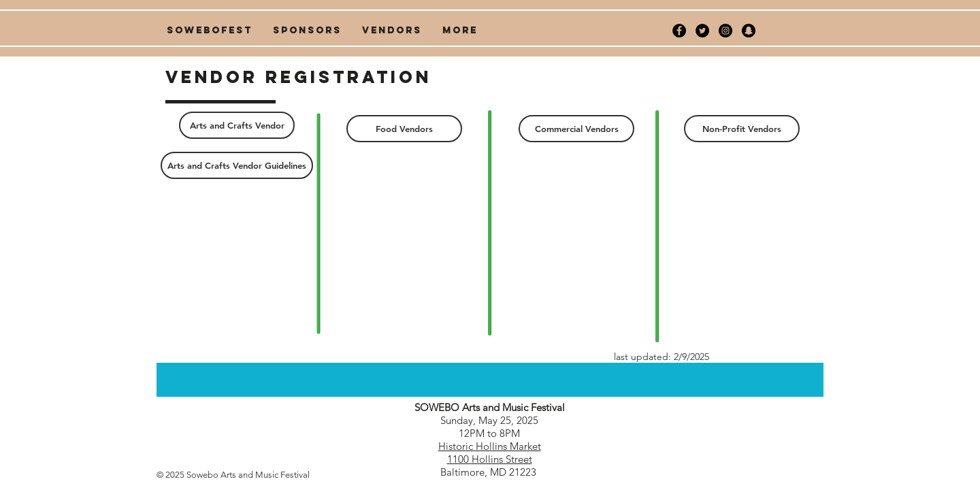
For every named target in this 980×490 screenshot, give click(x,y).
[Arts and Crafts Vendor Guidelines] (237, 165)
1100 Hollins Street (490, 459)
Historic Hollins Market (490, 446)
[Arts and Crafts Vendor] (237, 125)
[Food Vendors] (404, 129)
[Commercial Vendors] (576, 129)
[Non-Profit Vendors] (742, 129)
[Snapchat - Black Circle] (749, 31)
